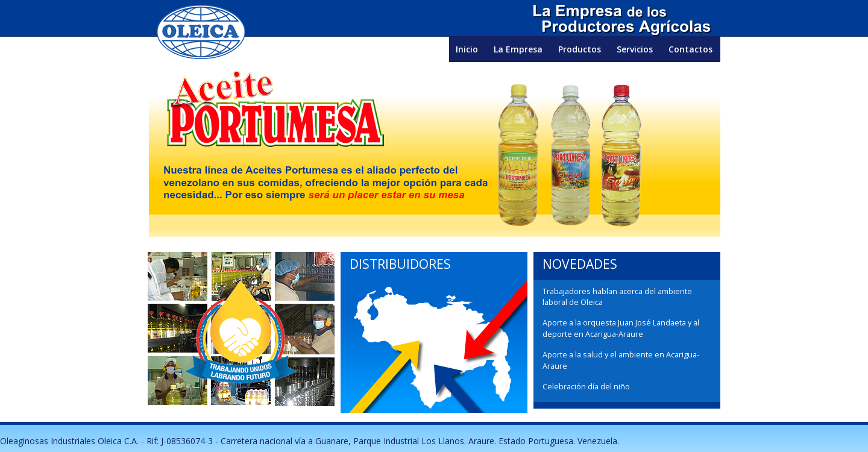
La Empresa (518, 49)
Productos (580, 49)
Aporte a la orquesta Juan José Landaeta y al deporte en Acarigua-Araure (621, 328)
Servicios (635, 49)
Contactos (690, 49)
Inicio (467, 49)
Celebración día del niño (586, 387)
